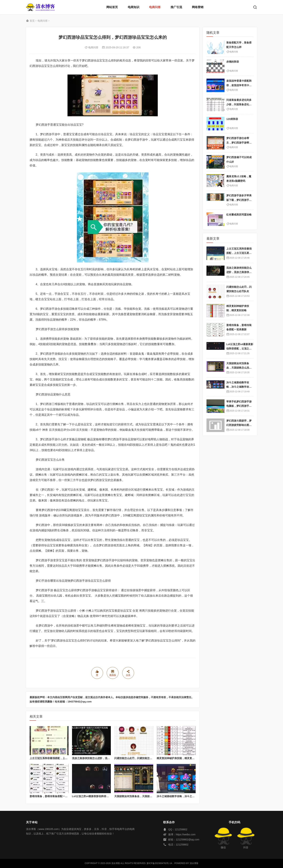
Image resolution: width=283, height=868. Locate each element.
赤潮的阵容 (233, 62)
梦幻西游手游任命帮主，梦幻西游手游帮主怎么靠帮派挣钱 (239, 143)
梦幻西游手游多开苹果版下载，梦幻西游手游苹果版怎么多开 (239, 200)
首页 (32, 21)
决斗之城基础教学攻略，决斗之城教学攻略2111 (183, 796)
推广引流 (176, 7)
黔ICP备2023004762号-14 (159, 863)
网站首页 (112, 7)
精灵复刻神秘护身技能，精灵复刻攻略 (178, 758)
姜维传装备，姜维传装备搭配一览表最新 (52, 796)
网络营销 (198, 7)
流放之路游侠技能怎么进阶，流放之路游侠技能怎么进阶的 (105, 758)
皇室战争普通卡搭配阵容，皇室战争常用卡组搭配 (239, 85)
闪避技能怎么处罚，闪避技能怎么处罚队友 (138, 758)
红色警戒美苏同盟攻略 (239, 215)
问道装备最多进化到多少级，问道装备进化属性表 (239, 104)
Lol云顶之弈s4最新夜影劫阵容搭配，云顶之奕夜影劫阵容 (104, 796)
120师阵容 (232, 119)
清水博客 (40, 7)
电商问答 (155, 7)
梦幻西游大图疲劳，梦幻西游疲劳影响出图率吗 (239, 425)
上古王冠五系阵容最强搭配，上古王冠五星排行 (56, 758)
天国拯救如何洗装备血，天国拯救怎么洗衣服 (140, 796)
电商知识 (134, 7)
